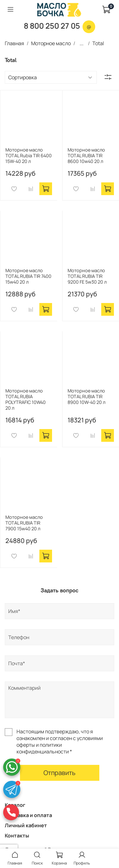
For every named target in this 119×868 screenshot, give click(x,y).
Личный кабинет (26, 825)
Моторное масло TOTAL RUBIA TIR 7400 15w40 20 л (28, 276)
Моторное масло (51, 43)
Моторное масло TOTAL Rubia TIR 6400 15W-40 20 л (29, 155)
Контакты (17, 836)
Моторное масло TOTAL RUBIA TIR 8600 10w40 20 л (86, 155)
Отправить (60, 773)
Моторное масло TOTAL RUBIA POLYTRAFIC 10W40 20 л (26, 399)
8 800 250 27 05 (52, 26)
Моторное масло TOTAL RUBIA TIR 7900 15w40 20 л (24, 523)
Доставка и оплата (28, 815)
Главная (14, 43)
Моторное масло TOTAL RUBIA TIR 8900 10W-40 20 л (86, 396)
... (82, 43)
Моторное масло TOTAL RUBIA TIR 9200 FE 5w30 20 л (87, 276)
